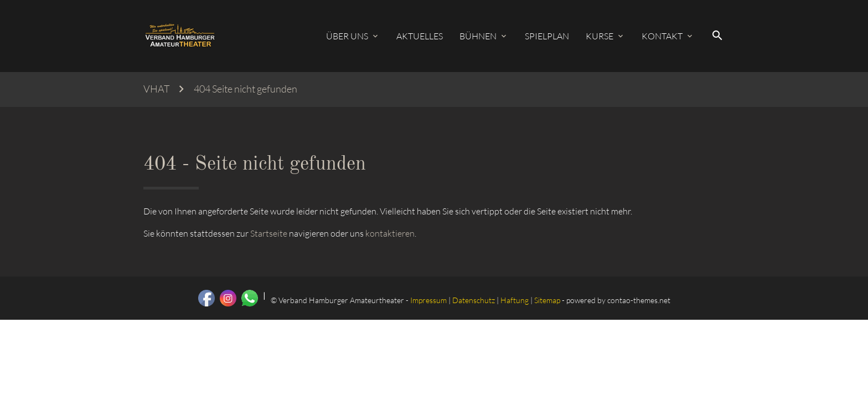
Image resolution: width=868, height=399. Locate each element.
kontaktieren (390, 233)
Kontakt (662, 36)
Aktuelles (420, 36)
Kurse (600, 36)
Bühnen (478, 36)
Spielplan (547, 36)
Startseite (269, 233)
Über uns (347, 36)
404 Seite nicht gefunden (246, 89)
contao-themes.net (639, 300)
